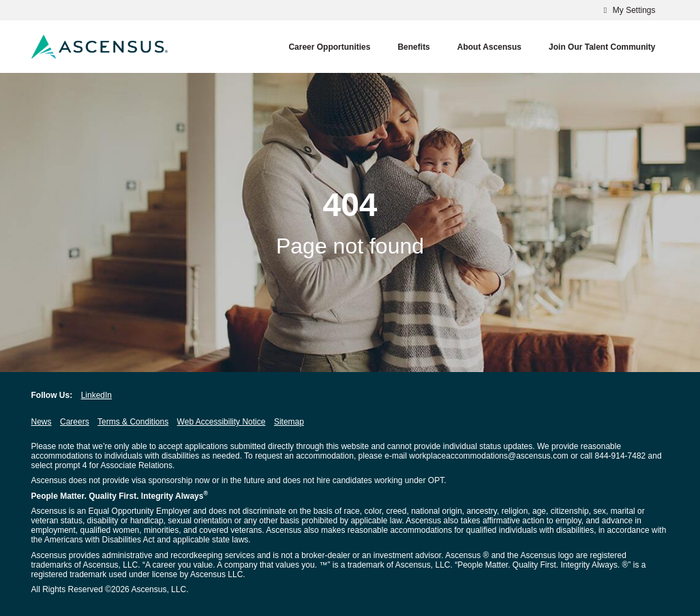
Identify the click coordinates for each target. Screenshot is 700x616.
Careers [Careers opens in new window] (75, 422)
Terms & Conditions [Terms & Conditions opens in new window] (133, 422)
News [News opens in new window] (42, 422)
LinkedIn (96, 395)
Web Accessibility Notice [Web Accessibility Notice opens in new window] (222, 422)
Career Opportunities (329, 47)
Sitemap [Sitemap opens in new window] (289, 422)
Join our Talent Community (602, 47)
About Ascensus (489, 47)
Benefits (413, 47)
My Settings (627, 10)
